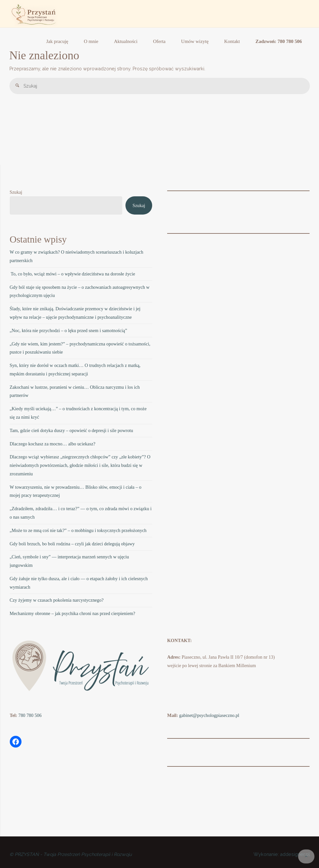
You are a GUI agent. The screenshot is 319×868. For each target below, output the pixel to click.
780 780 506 (30, 715)
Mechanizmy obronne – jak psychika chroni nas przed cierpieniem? (72, 613)
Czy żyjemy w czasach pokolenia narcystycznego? (57, 600)
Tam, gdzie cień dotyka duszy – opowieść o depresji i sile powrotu (72, 430)
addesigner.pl (294, 854)
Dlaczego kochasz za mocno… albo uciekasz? (53, 444)
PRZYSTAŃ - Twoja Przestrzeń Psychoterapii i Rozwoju (73, 854)
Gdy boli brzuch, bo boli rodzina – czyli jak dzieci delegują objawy (72, 544)
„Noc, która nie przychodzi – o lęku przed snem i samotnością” (68, 330)
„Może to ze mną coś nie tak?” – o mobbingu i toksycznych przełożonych (78, 530)
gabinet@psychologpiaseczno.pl (209, 715)
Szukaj (16, 192)
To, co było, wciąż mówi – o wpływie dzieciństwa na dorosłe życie (72, 274)
